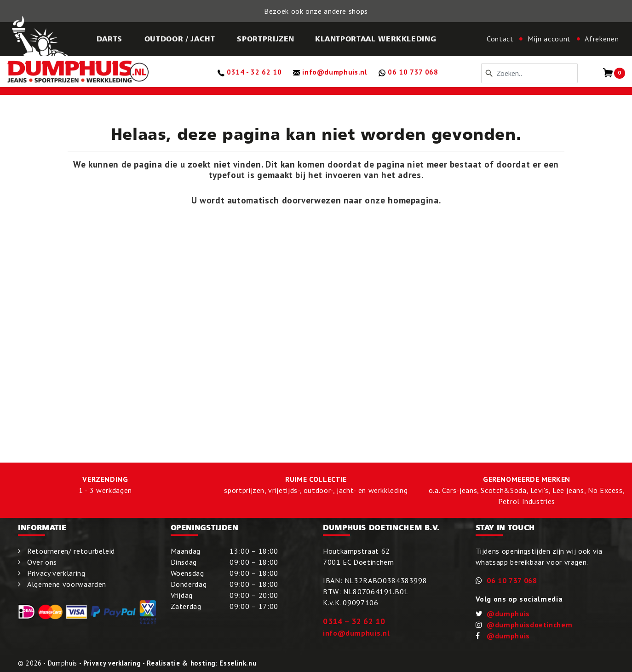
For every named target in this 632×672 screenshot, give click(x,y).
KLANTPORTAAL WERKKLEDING (376, 39)
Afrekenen (602, 39)
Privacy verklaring (56, 573)
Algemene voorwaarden (67, 584)
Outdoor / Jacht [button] (180, 39)
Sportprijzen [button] (266, 39)
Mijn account (549, 39)
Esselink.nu (238, 663)
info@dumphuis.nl (356, 633)
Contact (500, 39)
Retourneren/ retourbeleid (71, 551)
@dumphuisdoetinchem (529, 625)
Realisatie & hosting (181, 663)
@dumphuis (508, 614)
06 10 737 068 (512, 580)
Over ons (42, 562)
